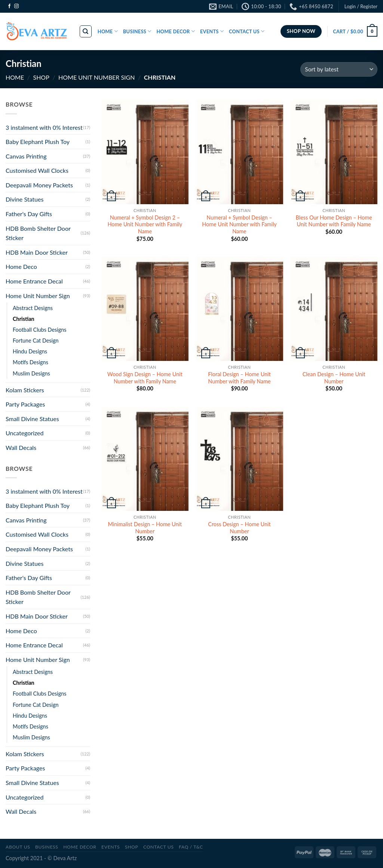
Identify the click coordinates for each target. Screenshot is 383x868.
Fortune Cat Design (36, 341)
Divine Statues (24, 199)
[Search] (86, 31)
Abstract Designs (33, 308)
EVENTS (212, 31)
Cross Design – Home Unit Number (239, 528)
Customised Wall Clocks (37, 170)
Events (111, 847)
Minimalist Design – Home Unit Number (145, 528)
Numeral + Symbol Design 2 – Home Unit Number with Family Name (145, 224)
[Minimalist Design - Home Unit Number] (145, 459)
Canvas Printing (26, 156)
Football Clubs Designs (39, 330)
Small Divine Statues (32, 419)
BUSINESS (137, 31)
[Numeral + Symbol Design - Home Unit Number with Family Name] (239, 152)
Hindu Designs (30, 351)
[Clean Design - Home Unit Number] (334, 309)
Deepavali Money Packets (39, 185)
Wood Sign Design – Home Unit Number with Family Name (145, 378)
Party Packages (25, 404)
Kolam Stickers (25, 390)
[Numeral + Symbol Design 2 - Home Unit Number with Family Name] (145, 152)
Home (15, 77)
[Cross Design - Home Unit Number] (239, 459)
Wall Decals (21, 447)
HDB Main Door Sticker (37, 252)
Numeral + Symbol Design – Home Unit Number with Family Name (239, 224)
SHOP (41, 77)
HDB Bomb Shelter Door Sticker (38, 233)
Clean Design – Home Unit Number (334, 378)
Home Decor (80, 847)
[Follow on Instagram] (16, 6)
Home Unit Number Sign (96, 77)
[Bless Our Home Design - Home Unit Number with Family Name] (334, 152)
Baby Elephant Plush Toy (38, 142)
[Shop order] (339, 69)
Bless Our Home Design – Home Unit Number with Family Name (334, 221)
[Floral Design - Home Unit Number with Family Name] (239, 309)
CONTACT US (247, 31)
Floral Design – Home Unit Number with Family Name (239, 378)
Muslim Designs (31, 373)
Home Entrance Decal (34, 281)
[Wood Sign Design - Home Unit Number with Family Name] (145, 309)
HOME (108, 31)
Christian (24, 319)
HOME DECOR (176, 31)
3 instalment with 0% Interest (44, 127)
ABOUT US (18, 847)
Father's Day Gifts (29, 214)
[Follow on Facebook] (9, 6)
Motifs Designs (30, 362)
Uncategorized (25, 433)
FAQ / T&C (191, 847)
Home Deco (21, 266)
